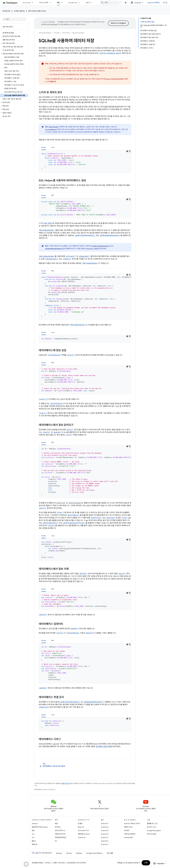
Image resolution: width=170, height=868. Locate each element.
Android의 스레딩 (92, 249)
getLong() (111, 518)
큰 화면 (80, 824)
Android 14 (105, 834)
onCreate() (71, 256)
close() (51, 526)
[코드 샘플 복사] (130, 151)
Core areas (19, 11)
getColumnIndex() (51, 523)
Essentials (27, 3)
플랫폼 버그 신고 (152, 824)
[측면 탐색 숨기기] (26, 864)
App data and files (37, 11)
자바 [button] (53, 195)
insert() (71, 355)
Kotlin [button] (44, 147)
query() (70, 430)
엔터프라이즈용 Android (40, 827)
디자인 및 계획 (44, 3)
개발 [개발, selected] (58, 3)
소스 (33, 834)
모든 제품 (110, 853)
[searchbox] (15, 19)
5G (56, 841)
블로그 (34, 841)
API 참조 (127, 830)
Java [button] (53, 147)
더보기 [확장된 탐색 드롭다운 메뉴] (88, 3)
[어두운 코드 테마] (127, 151)
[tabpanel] (85, 161)
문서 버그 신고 (152, 827)
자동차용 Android (84, 834)
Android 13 (105, 837)
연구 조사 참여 (152, 834)
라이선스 (48, 863)
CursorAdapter (51, 129)
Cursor (69, 435)
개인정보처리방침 (60, 837)
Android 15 (105, 830)
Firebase (79, 853)
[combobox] (111, 3)
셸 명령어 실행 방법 (103, 747)
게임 (56, 824)
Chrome (69, 853)
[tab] (44, 147)
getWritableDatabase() (85, 235)
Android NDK (128, 837)
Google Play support (154, 830)
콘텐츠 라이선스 (66, 783)
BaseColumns (54, 127)
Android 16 (105, 827)
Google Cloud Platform (94, 853)
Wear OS (81, 827)
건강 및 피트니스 (60, 830)
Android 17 (105, 824)
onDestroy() (44, 707)
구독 (146, 863)
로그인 (165, 3)
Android (35, 824)
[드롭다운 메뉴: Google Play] (80, 3)
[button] (14, 43)
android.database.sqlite (110, 53)
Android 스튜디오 (153, 3)
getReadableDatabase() (110, 235)
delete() (83, 574)
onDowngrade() (52, 259)
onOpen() (67, 259)
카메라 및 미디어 (60, 834)
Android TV (82, 837)
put (90, 404)
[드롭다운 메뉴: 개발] (63, 3)
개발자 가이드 (128, 827)
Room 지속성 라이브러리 (114, 79)
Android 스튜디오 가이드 (132, 824)
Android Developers (45, 33)
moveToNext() (74, 515)
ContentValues (54, 355)
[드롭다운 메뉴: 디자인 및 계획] (51, 3)
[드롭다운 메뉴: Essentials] (34, 3)
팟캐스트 (35, 844)
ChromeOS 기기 (83, 830)
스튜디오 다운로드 (130, 834)
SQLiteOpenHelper (47, 230)
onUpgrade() (84, 256)
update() (58, 432)
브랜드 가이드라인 (59, 863)
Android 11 (105, 844)
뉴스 (33, 837)
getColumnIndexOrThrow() (74, 523)
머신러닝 (58, 827)
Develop (7, 11)
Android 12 (105, 841)
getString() (96, 518)
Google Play (73, 3)
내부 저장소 (48, 223)
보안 (33, 830)
